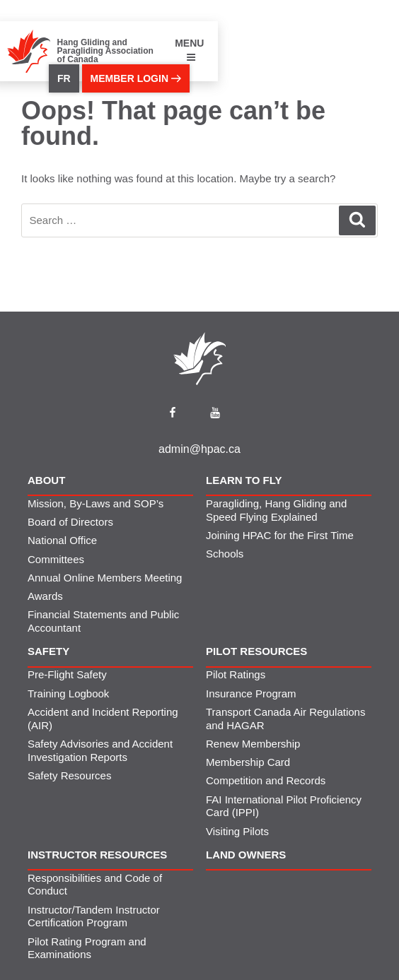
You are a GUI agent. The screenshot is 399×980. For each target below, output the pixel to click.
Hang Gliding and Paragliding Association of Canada (105, 51)
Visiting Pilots (237, 831)
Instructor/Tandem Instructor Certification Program (94, 916)
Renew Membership (253, 744)
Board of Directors (70, 522)
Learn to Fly (244, 480)
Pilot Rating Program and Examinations (87, 948)
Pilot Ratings (236, 674)
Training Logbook (68, 693)
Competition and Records (266, 780)
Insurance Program (251, 693)
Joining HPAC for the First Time (280, 535)
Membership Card (248, 762)
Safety (48, 651)
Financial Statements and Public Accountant (103, 621)
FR (64, 78)
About (46, 480)
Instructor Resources (97, 855)
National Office (62, 540)
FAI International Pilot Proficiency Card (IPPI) (284, 806)
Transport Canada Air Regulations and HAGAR (285, 719)
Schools (225, 554)
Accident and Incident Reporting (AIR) (103, 719)
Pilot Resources (256, 651)
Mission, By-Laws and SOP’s (96, 503)
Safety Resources (69, 775)
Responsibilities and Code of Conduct (95, 885)
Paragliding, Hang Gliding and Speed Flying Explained (276, 510)
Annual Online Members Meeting (105, 578)
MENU (189, 50)
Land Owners (246, 855)
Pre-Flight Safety (67, 674)
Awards (45, 596)
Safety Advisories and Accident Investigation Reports (100, 750)
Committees (56, 559)
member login (136, 78)
